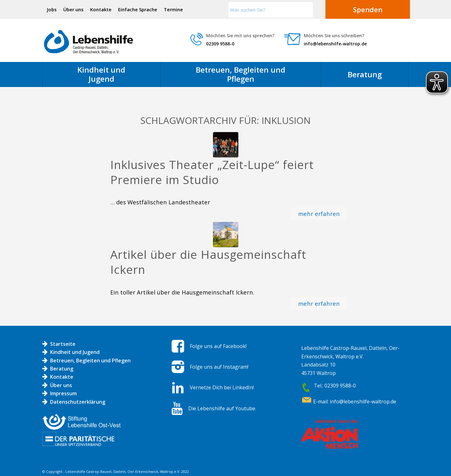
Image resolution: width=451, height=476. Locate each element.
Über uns (73, 9)
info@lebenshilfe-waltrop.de (335, 44)
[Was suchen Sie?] (271, 10)
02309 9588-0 (220, 44)
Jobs (52, 9)
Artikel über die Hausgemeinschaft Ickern (208, 262)
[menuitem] (52, 9)
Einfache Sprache (138, 9)
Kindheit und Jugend (75, 352)
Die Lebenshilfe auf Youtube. (222, 408)
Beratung (62, 369)
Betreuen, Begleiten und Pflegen (90, 361)
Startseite (63, 344)
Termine (173, 9)
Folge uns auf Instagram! (219, 367)
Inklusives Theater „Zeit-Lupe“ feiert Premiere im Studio (212, 172)
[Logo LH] (88, 42)
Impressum (63, 393)
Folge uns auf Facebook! (218, 346)
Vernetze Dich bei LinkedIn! (222, 387)
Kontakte (101, 9)
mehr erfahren (319, 214)
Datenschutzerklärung (78, 402)
